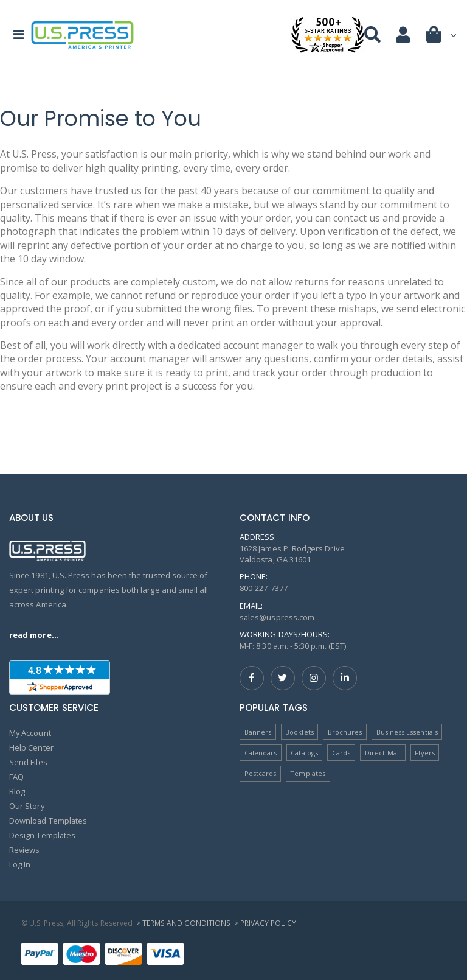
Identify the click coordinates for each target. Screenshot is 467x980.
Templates (308, 773)
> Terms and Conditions (183, 923)
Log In (20, 864)
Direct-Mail (383, 753)
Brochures (345, 732)
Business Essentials (407, 732)
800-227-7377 (264, 588)
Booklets (299, 732)
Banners (258, 732)
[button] (442, 37)
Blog (17, 791)
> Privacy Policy (264, 923)
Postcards (261, 773)
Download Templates (49, 821)
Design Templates (43, 835)
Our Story (27, 806)
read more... (34, 635)
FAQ (16, 777)
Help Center (31, 747)
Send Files (28, 762)
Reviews (25, 850)
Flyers (425, 753)
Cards (341, 753)
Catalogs (304, 753)
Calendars (261, 753)
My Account (30, 733)
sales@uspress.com (277, 617)
